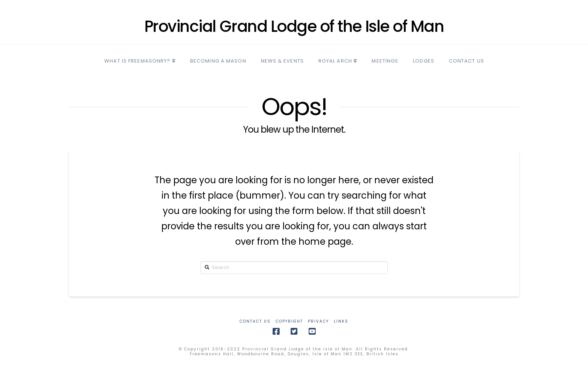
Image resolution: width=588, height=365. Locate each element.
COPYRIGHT (289, 321)
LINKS (341, 321)
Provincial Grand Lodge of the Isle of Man (294, 27)
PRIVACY (318, 321)
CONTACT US (255, 321)
